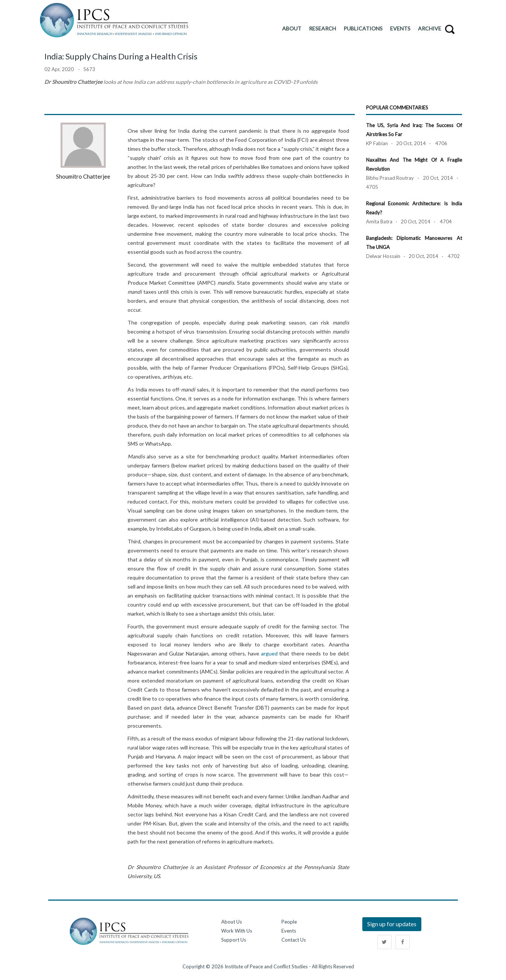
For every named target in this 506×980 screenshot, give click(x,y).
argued (269, 653)
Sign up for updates (392, 924)
